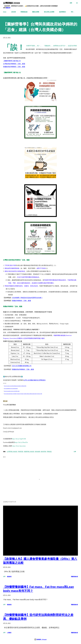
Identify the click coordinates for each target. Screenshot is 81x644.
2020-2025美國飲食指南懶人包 (22, 366)
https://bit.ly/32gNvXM (19, 439)
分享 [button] (75, 452)
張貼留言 (9, 577)
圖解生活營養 (36, 12)
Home (5, 12)
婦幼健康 (37, 452)
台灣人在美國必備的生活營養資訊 (35, 380)
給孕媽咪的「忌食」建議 (17, 64)
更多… (73, 12)
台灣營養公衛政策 (12, 452)
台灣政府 (6, 64)
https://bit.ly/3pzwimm (19, 446)
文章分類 (13, 12)
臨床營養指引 (63, 12)
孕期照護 (20, 452)
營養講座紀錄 (24, 12)
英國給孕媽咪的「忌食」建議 (21, 301)
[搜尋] (71, 3)
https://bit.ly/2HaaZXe (21, 442)
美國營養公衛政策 (29, 452)
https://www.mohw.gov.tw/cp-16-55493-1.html (12, 391)
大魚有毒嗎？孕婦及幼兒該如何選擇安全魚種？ (27, 298)
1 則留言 (9, 633)
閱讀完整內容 (74, 577)
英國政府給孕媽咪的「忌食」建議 (23, 369)
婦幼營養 (43, 452)
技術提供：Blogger (40, 639)
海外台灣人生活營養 (49, 12)
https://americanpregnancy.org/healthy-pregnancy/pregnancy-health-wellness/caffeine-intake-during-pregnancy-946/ (23, 394)
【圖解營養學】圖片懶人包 (12, 61)
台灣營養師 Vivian (12, 3)
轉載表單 (8, 8)
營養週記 (49, 452)
